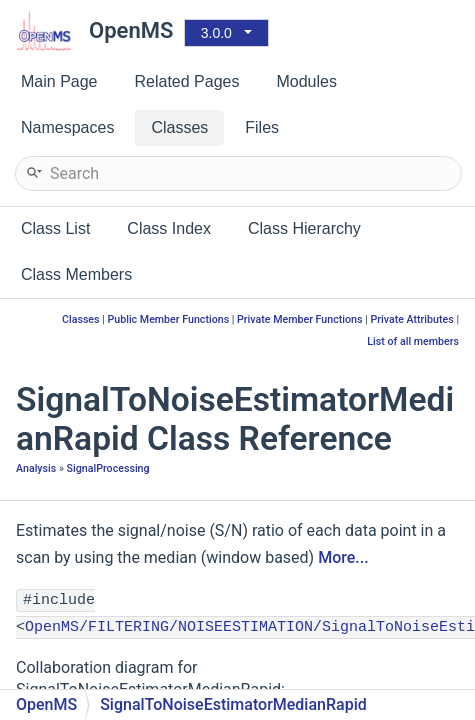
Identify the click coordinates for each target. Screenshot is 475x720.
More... (343, 557)
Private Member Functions (299, 319)
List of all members (413, 341)
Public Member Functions (168, 319)
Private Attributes (411, 319)
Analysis (36, 468)
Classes (81, 319)
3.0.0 (216, 33)
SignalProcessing (108, 468)
